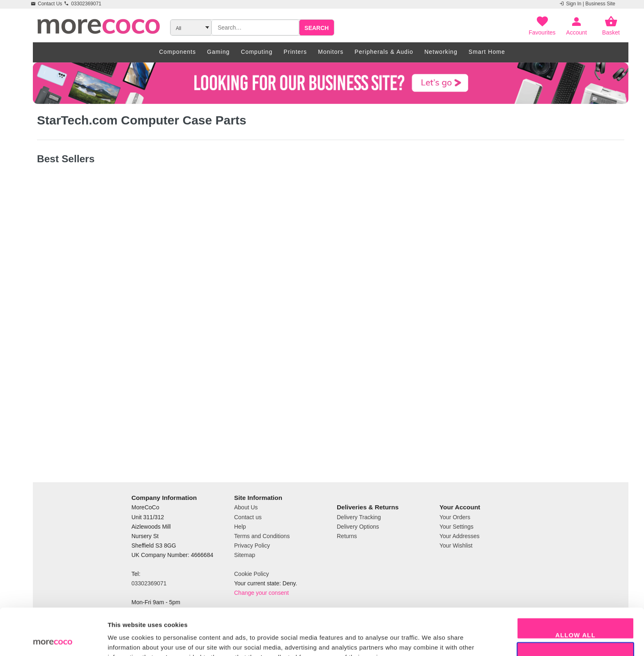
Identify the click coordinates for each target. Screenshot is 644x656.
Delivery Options (358, 527)
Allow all (575, 591)
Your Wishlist (456, 546)
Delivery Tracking (359, 517)
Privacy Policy (252, 546)
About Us (246, 507)
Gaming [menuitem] (218, 52)
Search (316, 28)
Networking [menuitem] (441, 52)
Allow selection (575, 616)
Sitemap (245, 555)
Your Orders (455, 517)
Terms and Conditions (262, 536)
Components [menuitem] (177, 52)
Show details (431, 640)
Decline (575, 640)
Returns (347, 536)
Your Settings (457, 527)
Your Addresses (460, 536)
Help (240, 527)
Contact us (248, 517)
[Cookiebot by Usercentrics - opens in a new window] (53, 640)
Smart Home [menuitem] (487, 52)
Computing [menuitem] (256, 52)
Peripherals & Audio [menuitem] (384, 52)
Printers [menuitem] (296, 52)
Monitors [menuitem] (331, 52)
